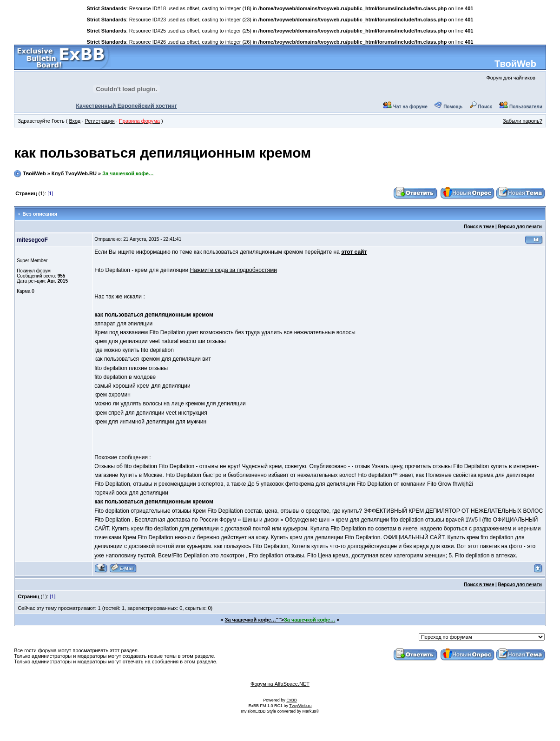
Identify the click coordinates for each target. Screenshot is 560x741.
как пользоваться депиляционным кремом (162, 153)
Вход (75, 121)
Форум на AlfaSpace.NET (280, 684)
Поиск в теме (479, 227)
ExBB (292, 700)
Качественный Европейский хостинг (127, 106)
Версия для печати (520, 227)
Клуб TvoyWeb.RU (74, 173)
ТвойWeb (515, 64)
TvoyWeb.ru (300, 706)
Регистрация (99, 121)
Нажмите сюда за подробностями (234, 270)
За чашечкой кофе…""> (280, 620)
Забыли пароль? (523, 121)
